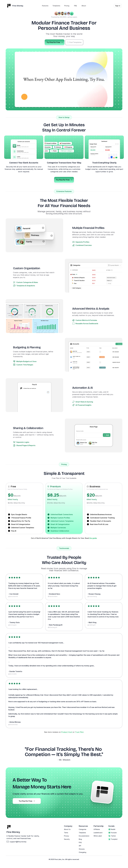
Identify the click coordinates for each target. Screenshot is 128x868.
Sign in (118, 6)
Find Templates (74, 42)
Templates (56, 6)
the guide (93, 538)
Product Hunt (67, 732)
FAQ (75, 6)
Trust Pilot (79, 732)
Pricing (67, 6)
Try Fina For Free (55, 42)
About (84, 6)
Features (45, 6)
